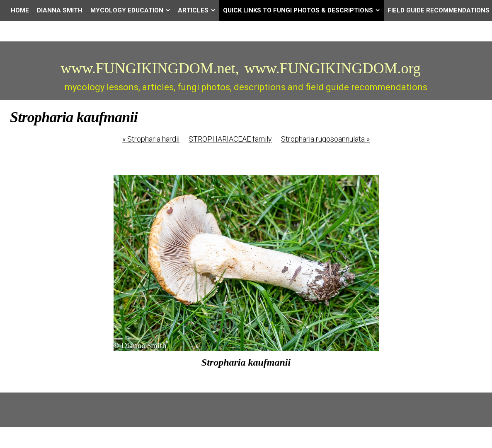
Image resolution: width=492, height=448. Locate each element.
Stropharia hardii (151, 139)
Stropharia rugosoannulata (325, 139)
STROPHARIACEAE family (230, 139)
